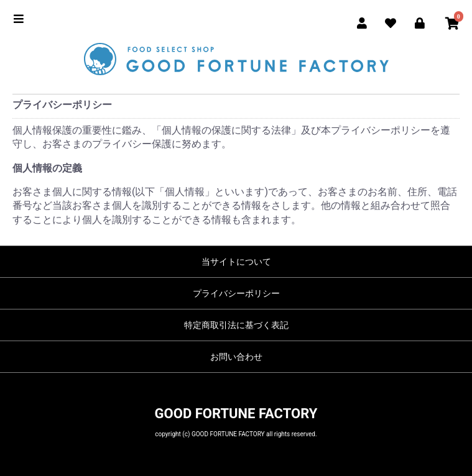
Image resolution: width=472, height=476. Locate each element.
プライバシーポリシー (236, 293)
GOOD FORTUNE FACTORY (236, 414)
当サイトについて (236, 262)
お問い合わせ (236, 357)
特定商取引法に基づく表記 (236, 325)
